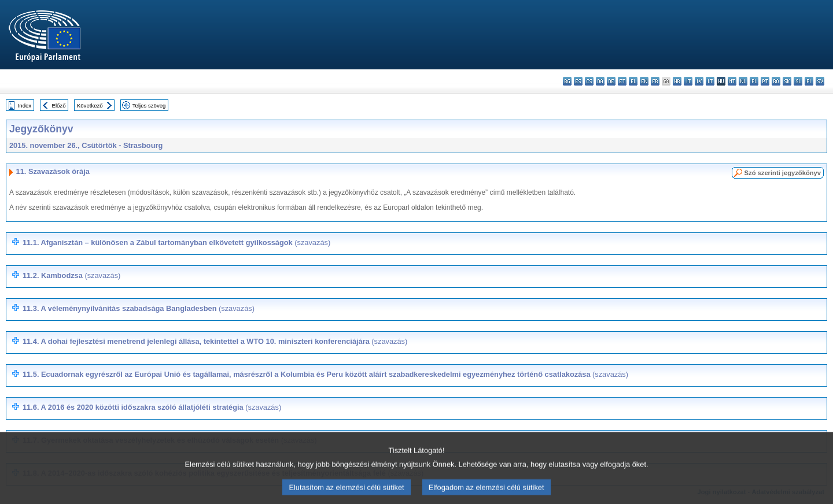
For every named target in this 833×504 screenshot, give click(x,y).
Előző (59, 105)
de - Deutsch (611, 81)
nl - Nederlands (743, 81)
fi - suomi (809, 81)
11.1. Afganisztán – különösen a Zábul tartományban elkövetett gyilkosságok (176, 242)
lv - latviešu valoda (699, 81)
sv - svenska (820, 81)
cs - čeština (589, 81)
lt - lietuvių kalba (710, 81)
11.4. (215, 341)
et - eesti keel (622, 81)
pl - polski (754, 81)
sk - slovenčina (787, 81)
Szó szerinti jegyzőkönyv (783, 173)
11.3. (139, 308)
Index (25, 105)
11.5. (325, 374)
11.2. (71, 275)
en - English (644, 81)
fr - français (655, 81)
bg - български (567, 81)
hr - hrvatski (677, 81)
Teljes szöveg (149, 105)
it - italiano (688, 81)
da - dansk (600, 81)
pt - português (765, 81)
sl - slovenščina (798, 81)
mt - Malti (732, 81)
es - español (578, 81)
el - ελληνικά (633, 81)
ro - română (776, 81)
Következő (90, 105)
